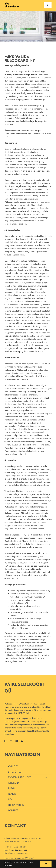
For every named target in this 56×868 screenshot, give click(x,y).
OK (46, 864)
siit (36, 221)
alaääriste (17, 218)
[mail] (6, 741)
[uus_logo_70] (12, 4)
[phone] (22, 741)
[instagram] (16, 741)
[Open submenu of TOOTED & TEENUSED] (46, 777)
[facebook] (11, 741)
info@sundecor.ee (19, 850)
